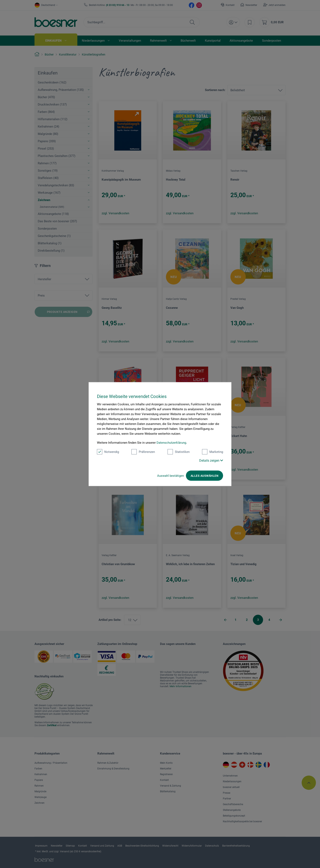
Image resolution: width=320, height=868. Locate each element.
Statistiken (179, 452)
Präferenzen (143, 452)
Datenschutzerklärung (171, 442)
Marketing (213, 452)
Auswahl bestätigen (171, 476)
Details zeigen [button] (211, 460)
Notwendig (108, 452)
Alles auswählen (204, 476)
